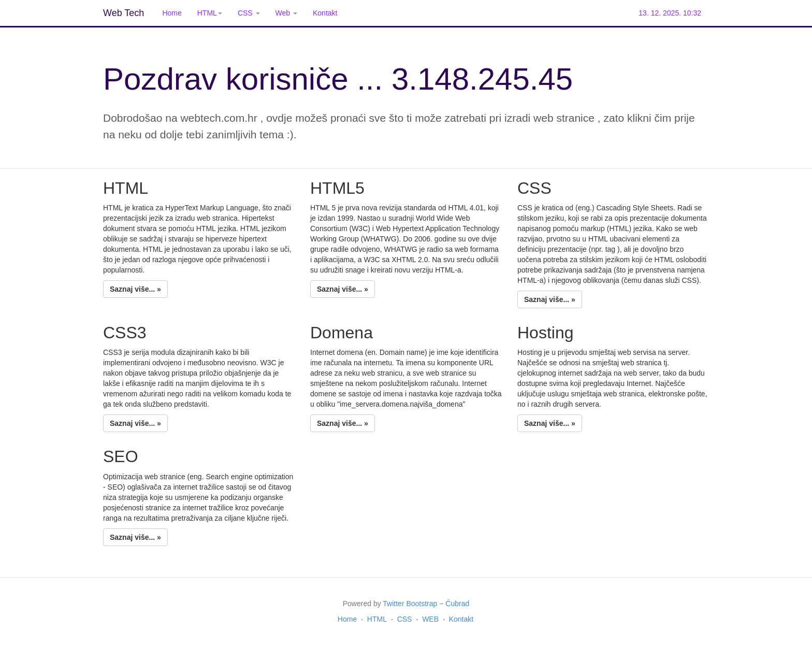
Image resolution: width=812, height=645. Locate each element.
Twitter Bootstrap (410, 604)
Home (172, 13)
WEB (430, 619)
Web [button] (286, 13)
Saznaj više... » (135, 289)
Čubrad (457, 604)
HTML (377, 619)
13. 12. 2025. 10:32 (670, 13)
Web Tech (124, 13)
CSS (405, 619)
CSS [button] (249, 13)
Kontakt (325, 13)
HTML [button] (210, 13)
